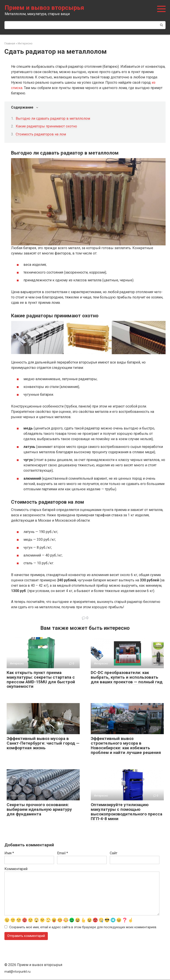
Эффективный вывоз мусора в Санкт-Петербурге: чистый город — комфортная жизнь (43, 743)
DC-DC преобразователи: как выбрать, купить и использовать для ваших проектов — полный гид (127, 677)
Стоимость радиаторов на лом (41, 134)
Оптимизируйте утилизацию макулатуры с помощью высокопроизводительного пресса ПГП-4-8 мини (127, 812)
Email (63, 853)
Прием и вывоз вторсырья (44, 8)
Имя (9, 853)
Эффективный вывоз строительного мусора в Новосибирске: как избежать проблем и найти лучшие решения (126, 745)
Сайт (114, 853)
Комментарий (16, 869)
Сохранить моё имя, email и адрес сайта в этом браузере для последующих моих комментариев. (83, 928)
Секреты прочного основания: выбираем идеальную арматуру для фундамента (39, 809)
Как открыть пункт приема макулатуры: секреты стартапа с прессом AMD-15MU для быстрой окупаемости (41, 680)
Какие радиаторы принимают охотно (46, 126)
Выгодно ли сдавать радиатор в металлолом (53, 118)
